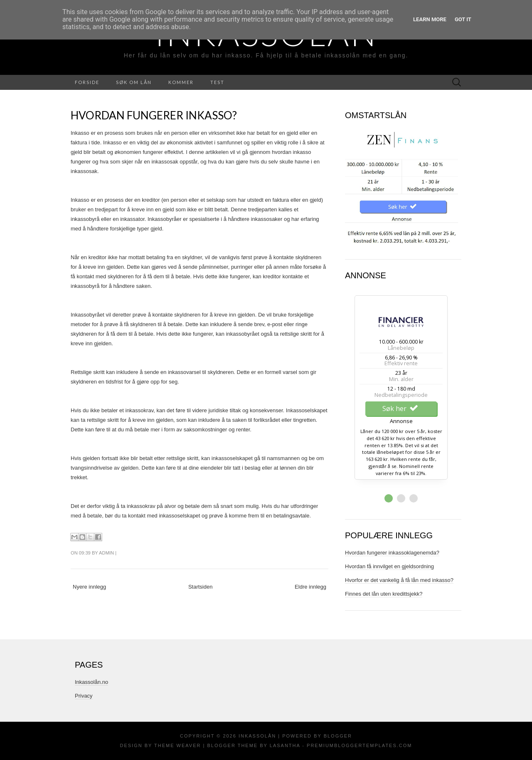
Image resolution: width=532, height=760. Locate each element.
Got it (463, 19)
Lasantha (285, 745)
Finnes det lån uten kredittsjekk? (384, 594)
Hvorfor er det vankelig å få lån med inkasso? (399, 580)
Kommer (181, 82)
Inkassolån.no (91, 682)
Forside (87, 82)
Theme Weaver (177, 745)
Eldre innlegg (310, 587)
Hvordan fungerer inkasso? (154, 115)
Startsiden (201, 587)
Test (217, 82)
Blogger (338, 736)
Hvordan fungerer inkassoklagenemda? (392, 553)
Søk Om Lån (134, 82)
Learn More (430, 19)
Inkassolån (257, 736)
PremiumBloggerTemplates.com (359, 745)
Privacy (84, 696)
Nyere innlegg (89, 587)
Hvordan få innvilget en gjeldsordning (389, 566)
